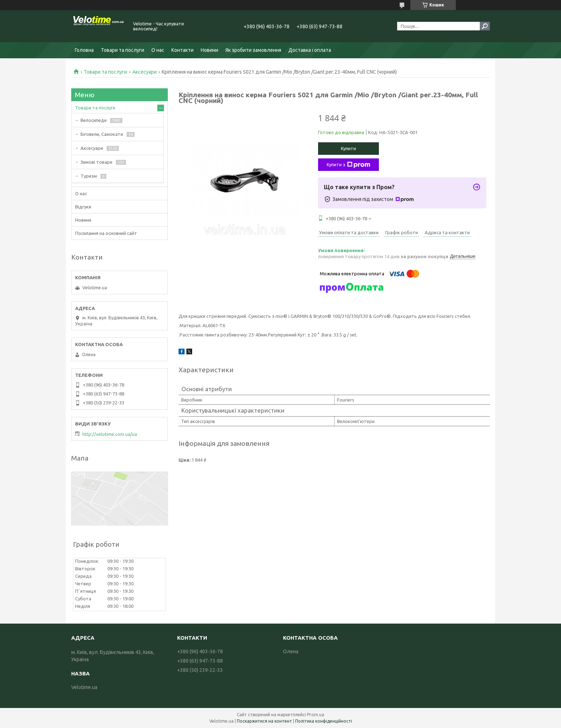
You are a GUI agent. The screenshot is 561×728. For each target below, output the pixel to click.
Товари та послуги (123, 50)
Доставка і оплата (310, 50)
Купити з (348, 165)
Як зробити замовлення (253, 50)
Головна (84, 50)
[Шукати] (485, 26)
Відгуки (83, 207)
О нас (158, 50)
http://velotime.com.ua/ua (110, 434)
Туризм (89, 176)
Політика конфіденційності (324, 721)
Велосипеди (94, 120)
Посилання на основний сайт (106, 233)
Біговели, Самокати (102, 134)
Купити (348, 148)
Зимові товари (96, 162)
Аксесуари (145, 72)
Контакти (182, 50)
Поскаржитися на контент (264, 721)
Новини (209, 50)
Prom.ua (316, 715)
